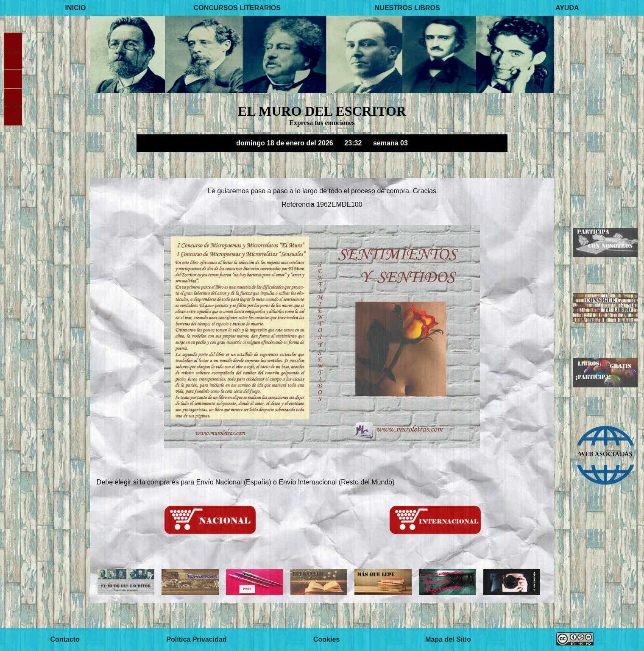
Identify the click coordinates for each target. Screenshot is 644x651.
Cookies (326, 639)
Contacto (65, 639)
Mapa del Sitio (448, 639)
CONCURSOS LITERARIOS (237, 8)
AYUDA (567, 8)
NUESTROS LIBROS (407, 8)
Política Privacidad (196, 639)
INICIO (75, 8)
